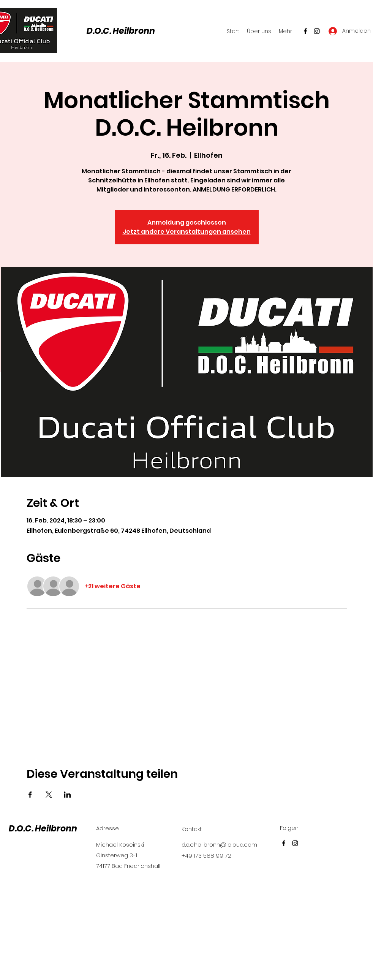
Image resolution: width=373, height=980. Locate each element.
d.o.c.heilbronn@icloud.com (219, 845)
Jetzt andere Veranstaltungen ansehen (187, 232)
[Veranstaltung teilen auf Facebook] (30, 795)
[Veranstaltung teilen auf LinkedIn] (67, 795)
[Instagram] (317, 31)
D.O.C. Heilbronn (121, 31)
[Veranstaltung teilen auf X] (49, 795)
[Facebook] (305, 31)
